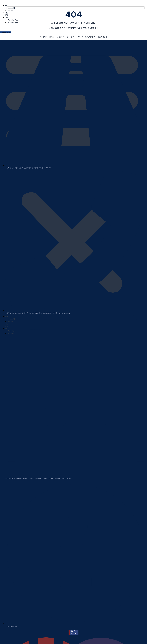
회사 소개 (11, 10)
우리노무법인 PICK (14, 22)
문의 (7, 15)
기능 (7, 13)
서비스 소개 (11, 8)
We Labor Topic (13, 20)
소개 (7, 5)
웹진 (7, 17)
